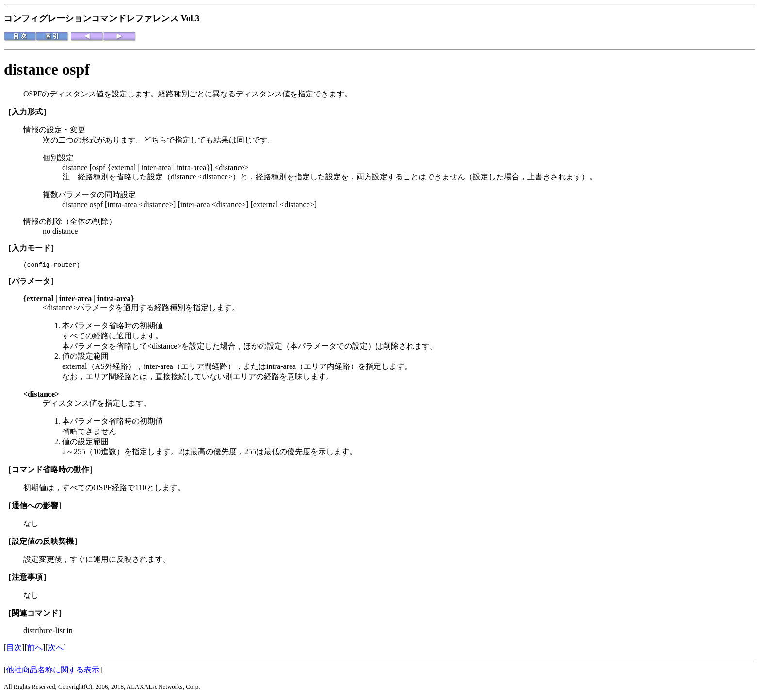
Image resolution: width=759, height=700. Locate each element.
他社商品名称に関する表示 (53, 671)
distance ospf (47, 69)
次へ (56, 649)
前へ (35, 649)
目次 (14, 649)
